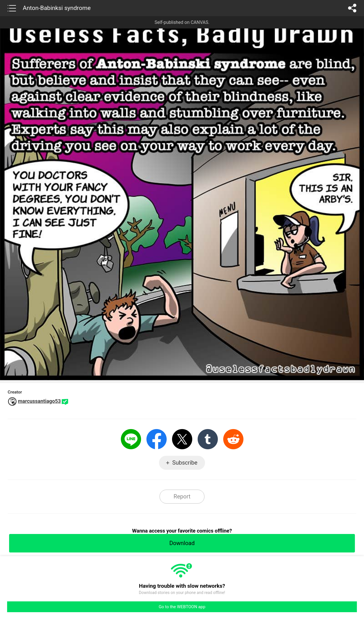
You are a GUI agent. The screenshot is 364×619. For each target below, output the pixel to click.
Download (182, 543)
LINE (131, 439)
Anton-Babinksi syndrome (57, 8)
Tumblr (208, 439)
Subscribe (185, 463)
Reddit (233, 439)
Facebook (157, 439)
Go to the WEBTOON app (182, 607)
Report (182, 496)
